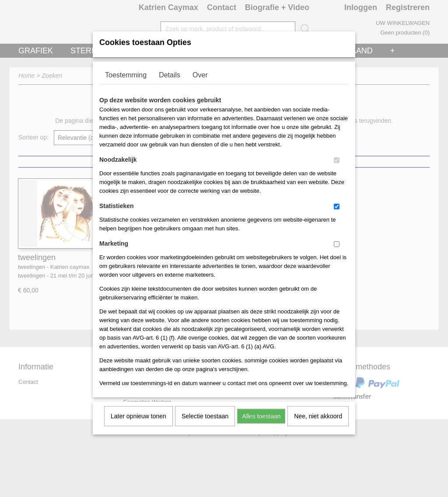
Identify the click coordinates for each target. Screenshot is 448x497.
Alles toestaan (261, 427)
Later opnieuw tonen (138, 427)
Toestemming (126, 86)
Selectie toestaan (205, 427)
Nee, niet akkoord (318, 427)
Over (200, 86)
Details (170, 86)
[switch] (337, 172)
